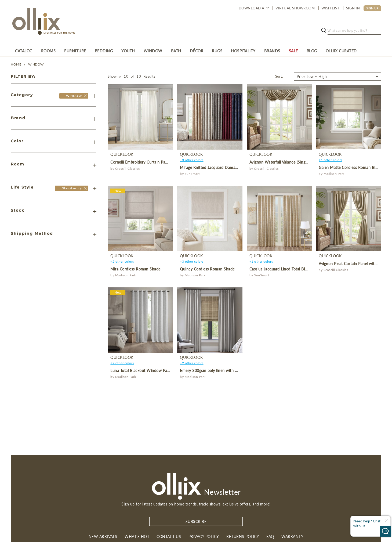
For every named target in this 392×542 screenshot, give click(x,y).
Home (16, 64)
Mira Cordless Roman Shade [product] (135, 269)
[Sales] (293, 51)
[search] (354, 31)
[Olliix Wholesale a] (35, 22)
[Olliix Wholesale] (86, 95)
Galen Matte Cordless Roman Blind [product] (350, 167)
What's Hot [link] (137, 536)
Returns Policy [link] (243, 536)
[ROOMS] (48, 51)
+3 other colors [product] (192, 160)
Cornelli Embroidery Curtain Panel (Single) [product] (147, 162)
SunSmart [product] (192, 174)
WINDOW (36, 64)
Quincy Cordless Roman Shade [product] (207, 269)
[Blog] (312, 51)
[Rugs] (217, 51)
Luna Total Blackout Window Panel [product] (141, 371)
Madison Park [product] (334, 174)
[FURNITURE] (75, 51)
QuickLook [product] (122, 154)
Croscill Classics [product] (128, 169)
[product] (140, 117)
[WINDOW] (153, 51)
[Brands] (272, 51)
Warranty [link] (292, 536)
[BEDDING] (104, 51)
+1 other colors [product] (331, 160)
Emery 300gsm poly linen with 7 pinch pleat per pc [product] (225, 371)
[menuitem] (24, 51)
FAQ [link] (270, 536)
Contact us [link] (169, 536)
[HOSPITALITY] (243, 51)
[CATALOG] (24, 51)
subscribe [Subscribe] (196, 521)
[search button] (324, 31)
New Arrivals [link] (103, 536)
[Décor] (197, 51)
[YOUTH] (128, 51)
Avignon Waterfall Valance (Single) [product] (280, 162)
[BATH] (176, 51)
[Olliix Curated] (341, 51)
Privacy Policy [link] (204, 536)
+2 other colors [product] (122, 261)
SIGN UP (373, 8)
